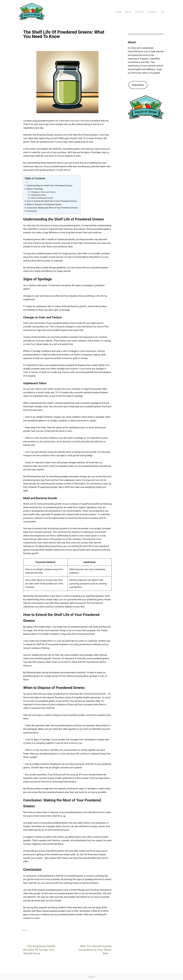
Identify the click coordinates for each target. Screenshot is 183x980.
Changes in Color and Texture (43, 192)
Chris (27, 930)
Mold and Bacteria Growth (42, 198)
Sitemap (92, 977)
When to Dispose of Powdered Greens (44, 204)
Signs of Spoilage (35, 189)
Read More (138, 85)
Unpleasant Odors (39, 195)
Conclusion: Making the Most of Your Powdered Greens (52, 208)
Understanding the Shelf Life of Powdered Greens (49, 186)
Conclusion (32, 211)
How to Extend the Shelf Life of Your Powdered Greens (52, 201)
